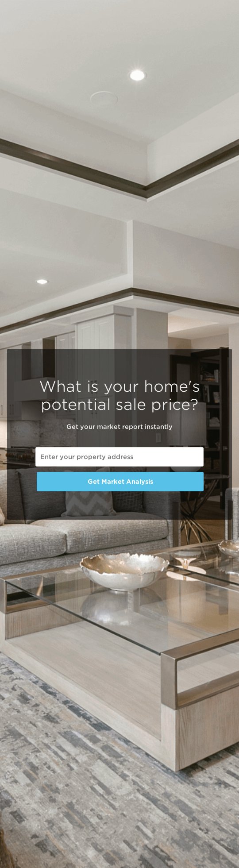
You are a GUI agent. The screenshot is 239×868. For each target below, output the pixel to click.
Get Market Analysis (120, 482)
